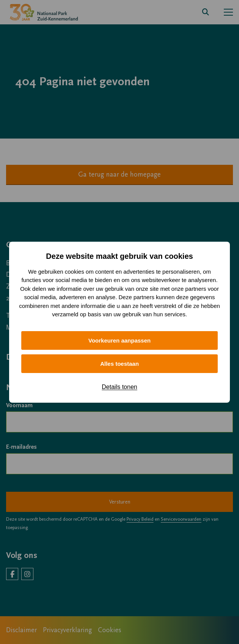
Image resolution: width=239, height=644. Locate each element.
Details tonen (120, 387)
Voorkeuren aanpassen (120, 340)
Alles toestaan (120, 364)
